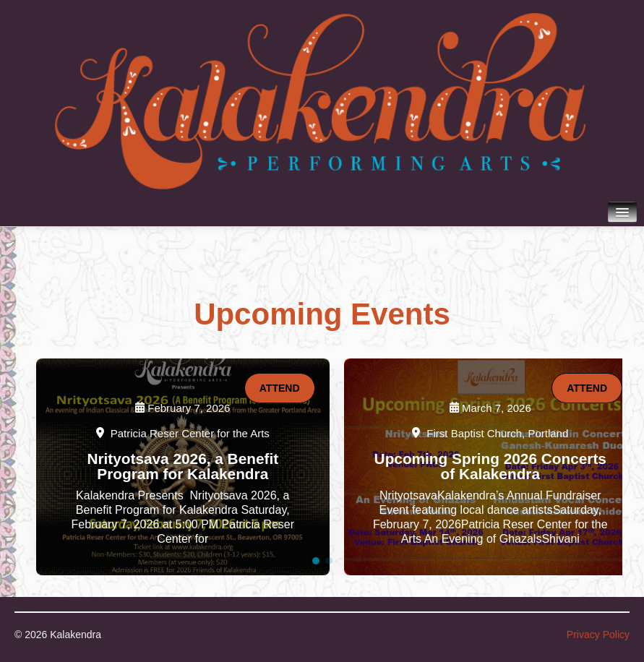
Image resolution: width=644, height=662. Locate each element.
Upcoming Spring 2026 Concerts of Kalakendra (490, 466)
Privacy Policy (598, 635)
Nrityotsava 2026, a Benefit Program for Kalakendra (183, 466)
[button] (316, 561)
